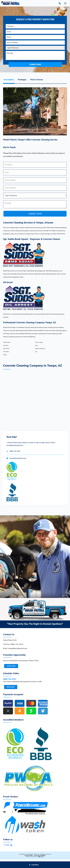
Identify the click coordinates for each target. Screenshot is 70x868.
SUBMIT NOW (35, 214)
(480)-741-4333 (15, 451)
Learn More (11, 666)
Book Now (11, 687)
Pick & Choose (37, 80)
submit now (35, 64)
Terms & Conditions (40, 855)
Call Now (35, 865)
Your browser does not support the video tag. (35, 557)
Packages (22, 80)
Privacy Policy (29, 855)
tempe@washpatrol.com (18, 458)
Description (9, 80)
